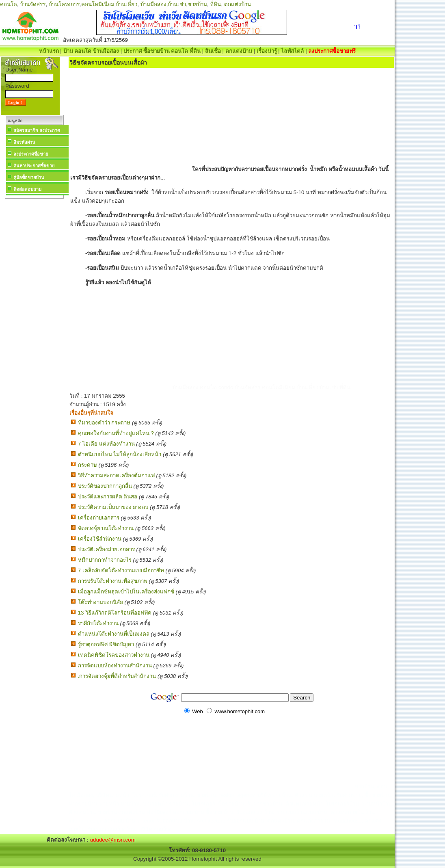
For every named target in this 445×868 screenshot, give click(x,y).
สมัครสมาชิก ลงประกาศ (37, 130)
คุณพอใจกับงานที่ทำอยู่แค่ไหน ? (116, 433)
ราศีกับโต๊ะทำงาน (98, 623)
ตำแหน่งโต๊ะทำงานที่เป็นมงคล (114, 634)
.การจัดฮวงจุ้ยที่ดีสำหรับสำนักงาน (117, 676)
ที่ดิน (215, 4)
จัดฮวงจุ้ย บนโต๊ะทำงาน (106, 528)
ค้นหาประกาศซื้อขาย (34, 166)
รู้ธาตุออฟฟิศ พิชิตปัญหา (106, 644)
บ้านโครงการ (64, 4)
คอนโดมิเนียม (98, 4)
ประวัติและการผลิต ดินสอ (108, 497)
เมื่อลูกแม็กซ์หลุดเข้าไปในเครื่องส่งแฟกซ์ (126, 592)
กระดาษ (87, 465)
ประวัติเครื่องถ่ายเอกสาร (106, 549)
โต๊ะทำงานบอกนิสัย (100, 602)
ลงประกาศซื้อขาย (31, 154)
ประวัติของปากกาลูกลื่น (105, 486)
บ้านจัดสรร (33, 4)
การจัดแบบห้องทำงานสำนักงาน (115, 666)
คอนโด (9, 4)
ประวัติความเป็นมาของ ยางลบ (113, 507)
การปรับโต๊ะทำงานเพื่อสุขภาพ (113, 581)
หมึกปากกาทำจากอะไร (105, 560)
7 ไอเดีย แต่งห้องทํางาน (106, 444)
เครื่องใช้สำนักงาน (100, 539)
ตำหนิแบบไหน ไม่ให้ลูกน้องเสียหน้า (120, 454)
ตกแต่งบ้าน (238, 4)
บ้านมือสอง (153, 4)
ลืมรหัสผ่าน (24, 142)
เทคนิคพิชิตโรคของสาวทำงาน (114, 655)
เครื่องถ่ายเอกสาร (99, 518)
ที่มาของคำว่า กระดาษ (104, 423)
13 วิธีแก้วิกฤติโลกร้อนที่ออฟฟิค (115, 613)
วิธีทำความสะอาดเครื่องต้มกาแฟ (116, 475)
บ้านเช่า (177, 4)
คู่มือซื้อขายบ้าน (29, 177)
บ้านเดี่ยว (126, 4)
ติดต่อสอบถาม (27, 189)
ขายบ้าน (197, 4)
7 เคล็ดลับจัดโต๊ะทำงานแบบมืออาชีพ (121, 570)
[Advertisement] (34, 323)
